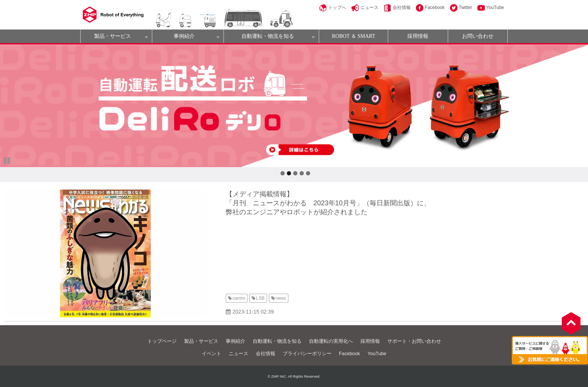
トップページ (162, 341)
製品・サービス (112, 36)
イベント (211, 353)
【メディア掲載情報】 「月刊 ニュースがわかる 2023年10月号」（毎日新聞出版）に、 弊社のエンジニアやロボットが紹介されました (328, 203)
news (281, 298)
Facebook (435, 7)
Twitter (466, 7)
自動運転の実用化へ (331, 341)
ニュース (369, 7)
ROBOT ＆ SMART (354, 36)
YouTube (495, 7)
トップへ (337, 7)
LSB (260, 298)
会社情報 (402, 7)
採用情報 (418, 36)
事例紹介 (184, 36)
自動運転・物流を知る (268, 36)
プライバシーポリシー (307, 353)
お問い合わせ (478, 36)
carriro (239, 298)
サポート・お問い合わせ (414, 341)
